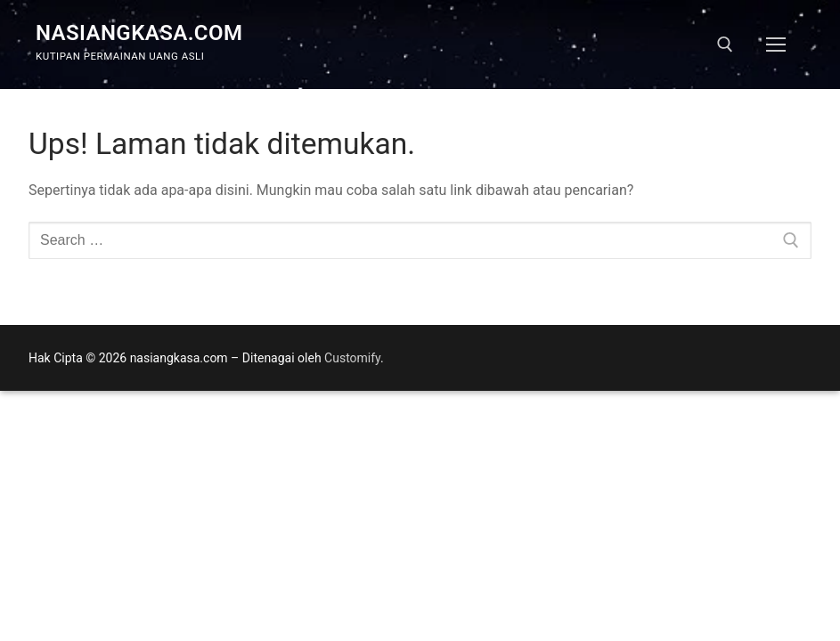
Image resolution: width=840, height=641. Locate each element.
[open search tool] (725, 45)
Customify (352, 358)
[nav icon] (776, 45)
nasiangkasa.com (139, 33)
